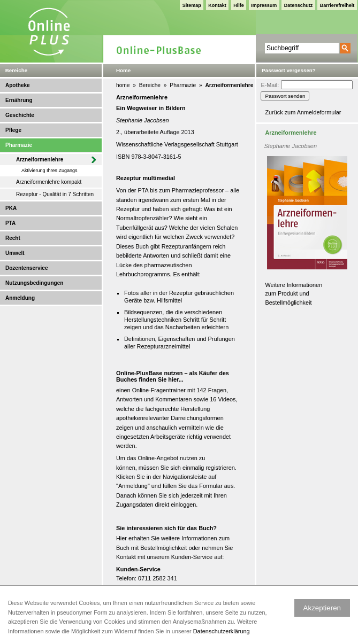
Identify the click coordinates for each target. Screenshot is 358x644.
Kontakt (217, 5)
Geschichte (20, 115)
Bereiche (150, 85)
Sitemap (192, 5)
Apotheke (18, 85)
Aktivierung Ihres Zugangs (49, 170)
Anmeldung (20, 298)
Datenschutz (299, 5)
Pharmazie (19, 145)
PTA (10, 223)
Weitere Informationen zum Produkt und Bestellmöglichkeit (294, 294)
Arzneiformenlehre (40, 160)
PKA (11, 208)
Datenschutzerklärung (222, 631)
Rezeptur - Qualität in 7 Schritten (55, 194)
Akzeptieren (322, 608)
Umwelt (15, 253)
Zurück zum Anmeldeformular (303, 112)
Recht (13, 238)
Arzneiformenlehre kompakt (49, 182)
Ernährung (19, 100)
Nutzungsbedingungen (34, 283)
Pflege (13, 130)
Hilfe (239, 5)
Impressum (264, 5)
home (123, 85)
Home (123, 70)
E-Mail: (270, 85)
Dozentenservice (26, 268)
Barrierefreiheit (337, 5)
